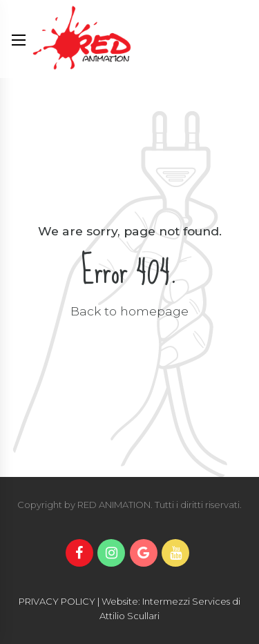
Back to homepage (129, 311)
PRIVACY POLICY (57, 601)
